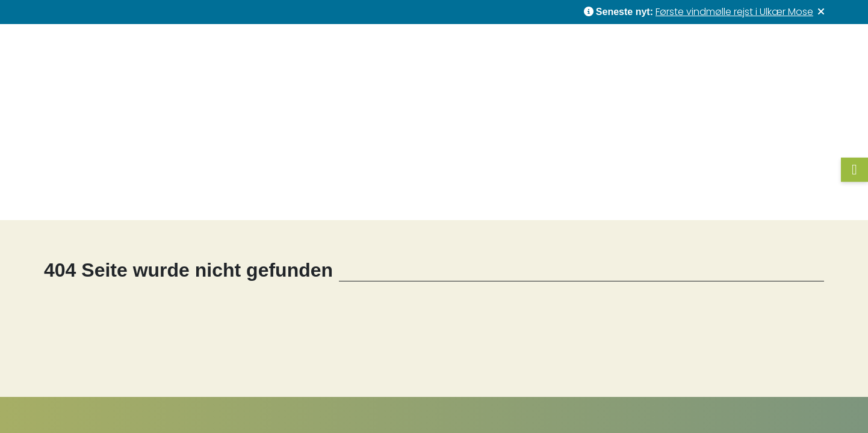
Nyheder (544, 55)
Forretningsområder (631, 56)
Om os (727, 56)
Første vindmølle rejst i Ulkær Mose (734, 12)
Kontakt (795, 55)
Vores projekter (455, 56)
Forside (121, 198)
